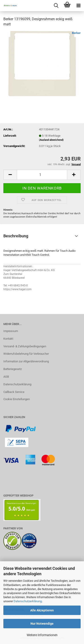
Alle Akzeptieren (42, 610)
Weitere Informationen (42, 635)
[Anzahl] (42, 175)
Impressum (11, 331)
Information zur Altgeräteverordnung (26, 361)
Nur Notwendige (42, 624)
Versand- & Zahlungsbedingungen (25, 346)
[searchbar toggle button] (56, 6)
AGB (6, 377)
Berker (76, 33)
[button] (10, 175)
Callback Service (14, 392)
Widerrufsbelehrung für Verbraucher (26, 354)
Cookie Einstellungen (17, 399)
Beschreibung (16, 236)
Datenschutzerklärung (28, 601)
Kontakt (8, 339)
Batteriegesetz (13, 369)
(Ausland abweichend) (51, 140)
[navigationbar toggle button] (78, 6)
